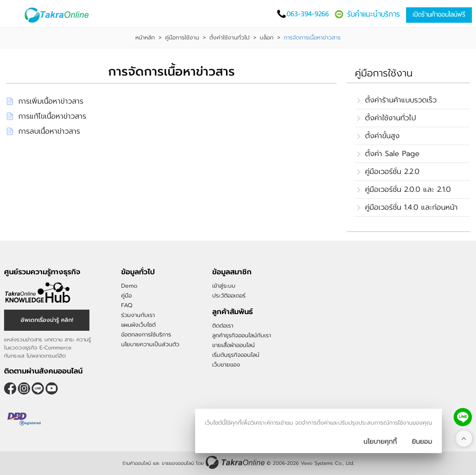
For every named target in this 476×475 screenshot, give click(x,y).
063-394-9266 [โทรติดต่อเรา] (308, 14)
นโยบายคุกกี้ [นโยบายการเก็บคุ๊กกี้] (380, 442)
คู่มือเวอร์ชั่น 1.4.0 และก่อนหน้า (411, 207)
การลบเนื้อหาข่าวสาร (49, 131)
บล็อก (267, 38)
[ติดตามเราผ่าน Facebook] (10, 388)
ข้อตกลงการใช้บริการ (146, 335)
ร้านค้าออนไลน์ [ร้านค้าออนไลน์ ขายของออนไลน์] (137, 463)
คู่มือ (126, 296)
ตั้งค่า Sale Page (392, 154)
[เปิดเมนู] (14, 14)
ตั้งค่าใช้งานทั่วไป (229, 38)
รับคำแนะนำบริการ (374, 14)
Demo (129, 286)
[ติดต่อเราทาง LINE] (463, 417)
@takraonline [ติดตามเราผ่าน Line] (38, 388)
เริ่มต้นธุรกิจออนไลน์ (236, 355)
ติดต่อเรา (223, 326)
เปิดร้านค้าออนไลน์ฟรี (439, 14)
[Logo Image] (61, 15)
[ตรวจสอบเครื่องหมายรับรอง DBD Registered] (24, 419)
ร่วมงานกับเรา (138, 315)
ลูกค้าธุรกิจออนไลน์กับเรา (242, 335)
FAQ (127, 305)
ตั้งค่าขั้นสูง (382, 136)
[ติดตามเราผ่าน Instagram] (24, 388)
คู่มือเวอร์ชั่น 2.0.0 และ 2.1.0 (408, 189)
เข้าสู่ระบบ (224, 286)
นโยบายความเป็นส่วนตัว (150, 344)
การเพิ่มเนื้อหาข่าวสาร (51, 101)
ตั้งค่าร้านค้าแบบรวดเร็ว (401, 100)
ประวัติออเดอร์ (229, 296)
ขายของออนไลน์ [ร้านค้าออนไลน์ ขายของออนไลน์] (178, 463)
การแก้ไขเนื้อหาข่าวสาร (52, 116)
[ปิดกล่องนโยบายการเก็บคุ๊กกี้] (422, 442)
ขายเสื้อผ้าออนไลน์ (234, 345)
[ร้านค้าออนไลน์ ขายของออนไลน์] (235, 462)
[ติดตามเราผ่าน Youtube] (52, 388)
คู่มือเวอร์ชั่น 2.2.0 (392, 171)
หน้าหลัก (145, 38)
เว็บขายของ (226, 365)
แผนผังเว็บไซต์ (138, 325)
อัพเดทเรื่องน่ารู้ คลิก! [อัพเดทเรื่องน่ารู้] (47, 320)
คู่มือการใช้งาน (182, 38)
